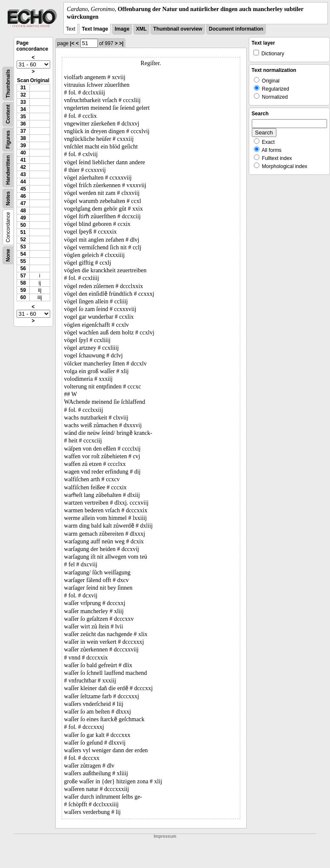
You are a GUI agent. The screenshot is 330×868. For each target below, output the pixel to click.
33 (23, 102)
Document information (236, 29)
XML (141, 29)
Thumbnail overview (178, 29)
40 (23, 153)
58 (23, 283)
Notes (8, 198)
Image (122, 29)
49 (23, 218)
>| (121, 43)
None (8, 255)
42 (23, 167)
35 (23, 117)
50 (23, 225)
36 (23, 124)
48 (23, 211)
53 (23, 247)
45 (23, 189)
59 (23, 290)
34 (23, 109)
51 (23, 232)
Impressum (165, 836)
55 (23, 261)
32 (23, 95)
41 (23, 160)
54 (23, 254)
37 (23, 131)
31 (23, 88)
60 (23, 297)
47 (23, 203)
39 (23, 146)
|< (72, 43)
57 (23, 276)
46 (23, 196)
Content (8, 114)
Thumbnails (8, 84)
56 (23, 268)
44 (23, 182)
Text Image (95, 29)
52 (23, 240)
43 (23, 174)
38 (23, 138)
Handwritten (8, 170)
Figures (8, 140)
